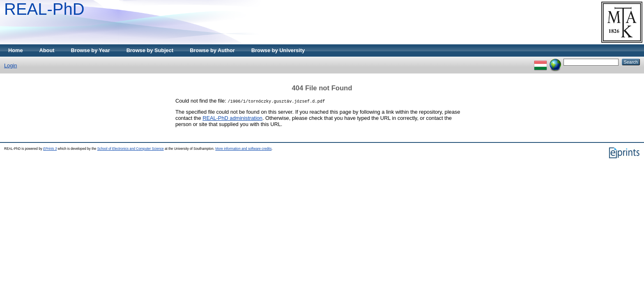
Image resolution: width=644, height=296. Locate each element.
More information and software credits (243, 149)
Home (16, 50)
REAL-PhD (44, 9)
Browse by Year (91, 50)
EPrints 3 (50, 149)
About (47, 50)
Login (10, 65)
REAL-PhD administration (232, 118)
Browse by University (278, 50)
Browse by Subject (150, 50)
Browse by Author (212, 50)
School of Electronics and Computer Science (131, 149)
